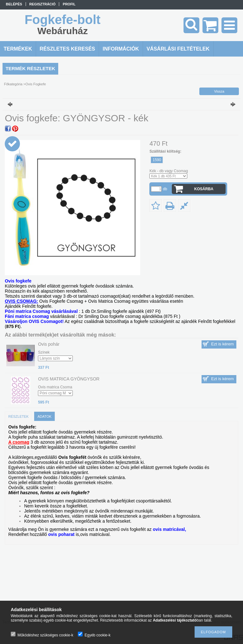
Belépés (14, 4)
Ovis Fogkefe (36, 84)
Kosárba (204, 189)
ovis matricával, (169, 529)
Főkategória (13, 84)
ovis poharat (61, 534)
